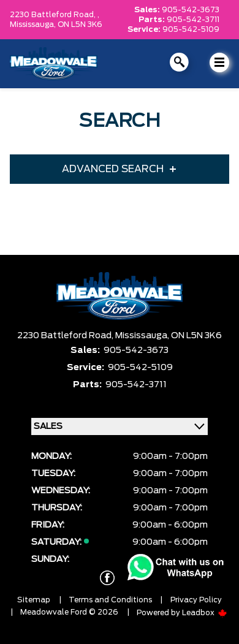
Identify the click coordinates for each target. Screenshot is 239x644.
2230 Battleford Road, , (55, 15)
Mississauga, (34, 25)
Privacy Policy (196, 600)
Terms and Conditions (110, 600)
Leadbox (205, 613)
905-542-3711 (193, 20)
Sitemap (34, 600)
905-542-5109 (191, 29)
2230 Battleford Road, (66, 336)
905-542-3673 (191, 10)
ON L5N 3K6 (80, 25)
